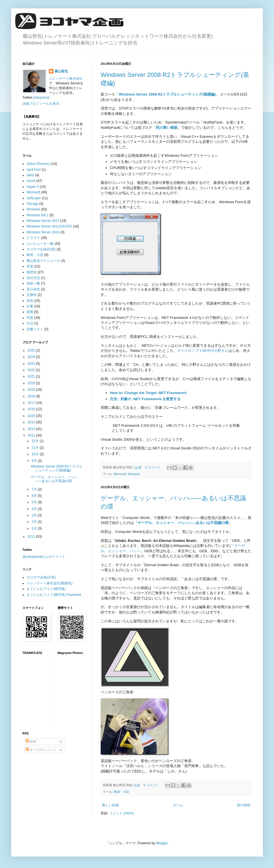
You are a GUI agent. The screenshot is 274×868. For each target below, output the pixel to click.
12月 (36, 441)
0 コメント (153, 467)
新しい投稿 (110, 805)
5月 (35, 502)
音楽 (30, 266)
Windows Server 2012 (43, 221)
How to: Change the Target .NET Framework (148, 393)
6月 (35, 496)
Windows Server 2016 (43, 232)
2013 (32, 429)
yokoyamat (41, 98)
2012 (32, 435)
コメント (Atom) (121, 813)
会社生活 (33, 278)
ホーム (178, 805)
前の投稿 (244, 805)
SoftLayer (34, 198)
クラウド (33, 238)
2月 (35, 522)
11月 (36, 448)
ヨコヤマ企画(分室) (41, 249)
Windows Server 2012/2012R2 (49, 226)
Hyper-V (33, 187)
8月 (35, 461)
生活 (30, 323)
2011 (32, 537)
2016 (32, 409)
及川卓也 (33, 289)
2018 (32, 396)
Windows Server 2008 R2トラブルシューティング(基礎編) (167, 94)
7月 (35, 489)
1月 (35, 528)
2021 (32, 376)
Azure (31, 181)
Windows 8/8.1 (38, 215)
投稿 (31, 741)
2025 (32, 350)
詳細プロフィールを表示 (41, 104)
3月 (35, 515)
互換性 (32, 295)
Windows (134, 474)
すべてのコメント (41, 750)
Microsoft (120, 474)
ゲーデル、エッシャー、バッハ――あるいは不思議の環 (54, 479)
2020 (32, 383)
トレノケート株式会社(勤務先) (49, 583)
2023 (32, 364)
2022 (32, 370)
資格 (30, 312)
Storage (32, 204)
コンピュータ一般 (40, 244)
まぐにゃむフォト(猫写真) (46, 589)
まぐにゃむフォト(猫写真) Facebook (54, 595)
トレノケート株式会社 (66, 79)
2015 (32, 416)
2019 (32, 390)
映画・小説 (121, 792)
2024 (32, 357)
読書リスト (35, 329)
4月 (35, 509)
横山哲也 (61, 71)
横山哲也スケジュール (43, 261)
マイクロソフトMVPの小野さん (203, 351)
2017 (32, 403)
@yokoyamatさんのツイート (44, 557)
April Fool (34, 170)
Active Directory (38, 164)
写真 (30, 318)
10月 (36, 454)
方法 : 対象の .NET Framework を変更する (145, 399)
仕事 (30, 306)
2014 (32, 422)
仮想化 (32, 272)
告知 (30, 301)
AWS (30, 175)
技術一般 (33, 283)
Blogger (162, 843)
